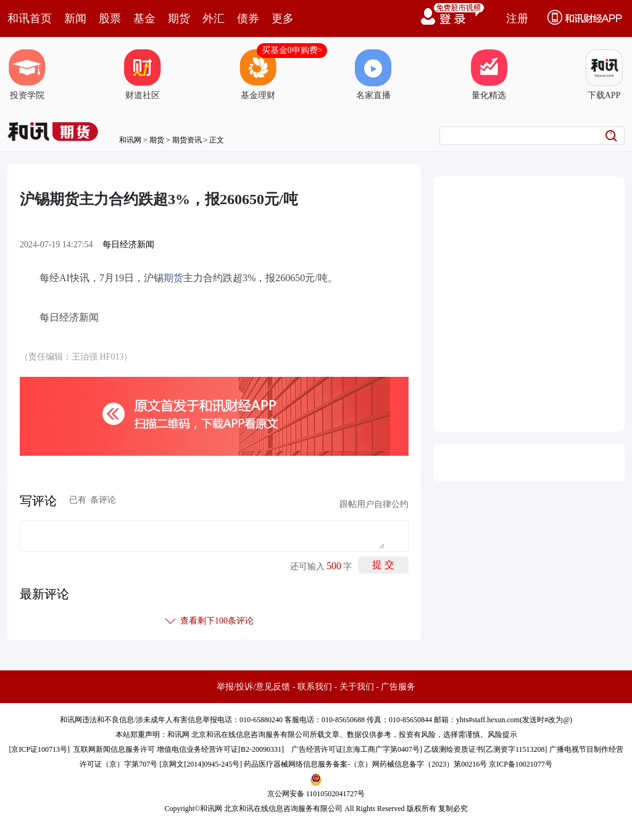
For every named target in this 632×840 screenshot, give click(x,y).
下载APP (604, 75)
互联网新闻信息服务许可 (114, 749)
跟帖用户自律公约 (374, 504)
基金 (144, 19)
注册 (517, 19)
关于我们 (357, 687)
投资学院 (27, 75)
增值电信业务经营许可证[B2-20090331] (220, 749)
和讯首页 (30, 19)
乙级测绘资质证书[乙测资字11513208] (486, 749)
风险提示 (502, 735)
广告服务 (398, 687)
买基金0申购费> (292, 50)
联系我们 (315, 687)
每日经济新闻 (128, 245)
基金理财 (258, 75)
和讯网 (130, 140)
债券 (248, 19)
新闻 (75, 19)
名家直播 (373, 75)
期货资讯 (187, 140)
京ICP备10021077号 (521, 764)
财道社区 (143, 75)
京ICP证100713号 (39, 749)
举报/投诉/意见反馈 (254, 687)
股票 (110, 19)
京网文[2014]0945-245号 (201, 764)
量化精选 (489, 75)
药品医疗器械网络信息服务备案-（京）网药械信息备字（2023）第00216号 (365, 764)
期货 (179, 19)
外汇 (214, 19)
